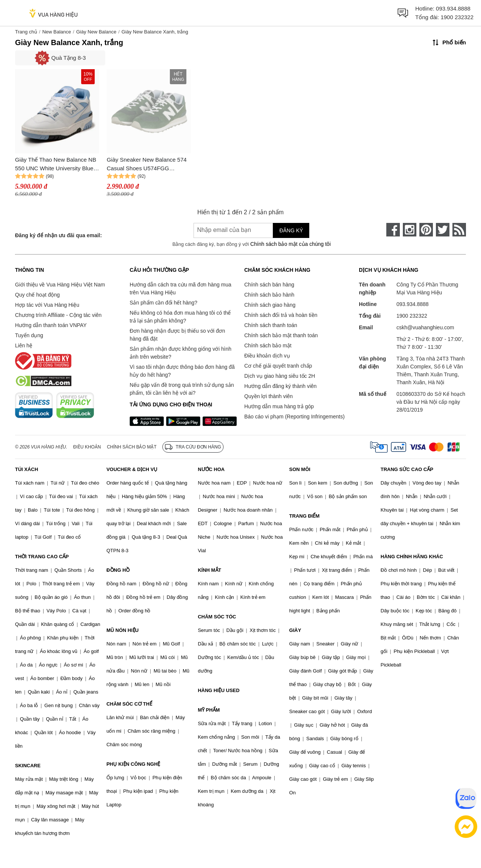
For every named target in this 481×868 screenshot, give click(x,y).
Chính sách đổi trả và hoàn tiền (281, 315)
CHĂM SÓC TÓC (217, 617)
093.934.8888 (453, 8)
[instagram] (410, 230)
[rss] (459, 230)
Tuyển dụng (29, 335)
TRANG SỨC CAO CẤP (407, 469)
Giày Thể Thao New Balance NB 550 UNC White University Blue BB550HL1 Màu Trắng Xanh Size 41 (57, 164)
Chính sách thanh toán (271, 325)
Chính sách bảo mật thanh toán (281, 335)
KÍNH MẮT (209, 570)
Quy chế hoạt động (37, 295)
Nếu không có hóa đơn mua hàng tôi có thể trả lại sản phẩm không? (180, 317)
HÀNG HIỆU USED (219, 690)
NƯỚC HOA (211, 469)
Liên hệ (24, 345)
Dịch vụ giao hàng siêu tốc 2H (280, 376)
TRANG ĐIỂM (305, 516)
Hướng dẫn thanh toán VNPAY (51, 325)
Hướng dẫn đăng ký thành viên (281, 386)
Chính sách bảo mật (268, 345)
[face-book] (393, 230)
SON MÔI (300, 469)
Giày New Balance (96, 32)
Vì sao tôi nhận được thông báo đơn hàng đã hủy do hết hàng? (182, 371)
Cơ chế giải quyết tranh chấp (278, 366)
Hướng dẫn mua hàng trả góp (279, 406)
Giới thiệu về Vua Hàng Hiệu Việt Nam (60, 285)
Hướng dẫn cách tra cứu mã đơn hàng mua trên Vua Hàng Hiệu (180, 289)
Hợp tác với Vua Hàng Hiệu (47, 305)
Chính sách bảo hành (269, 295)
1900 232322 (457, 17)
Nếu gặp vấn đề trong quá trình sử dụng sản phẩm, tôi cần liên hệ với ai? (182, 389)
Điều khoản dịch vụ (267, 356)
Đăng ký (291, 230)
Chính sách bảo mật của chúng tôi (290, 244)
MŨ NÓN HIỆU (123, 630)
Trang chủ (26, 32)
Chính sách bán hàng (269, 285)
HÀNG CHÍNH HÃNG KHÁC (412, 557)
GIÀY (295, 630)
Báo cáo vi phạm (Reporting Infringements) (294, 417)
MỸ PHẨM (209, 710)
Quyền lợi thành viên (268, 396)
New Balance (57, 32)
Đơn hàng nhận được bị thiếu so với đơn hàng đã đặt (177, 335)
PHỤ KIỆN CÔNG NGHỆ (133, 764)
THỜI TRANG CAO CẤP (42, 557)
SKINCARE (28, 766)
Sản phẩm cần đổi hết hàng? (163, 303)
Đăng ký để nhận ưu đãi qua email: (58, 235)
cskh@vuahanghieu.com (425, 327)
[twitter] (443, 230)
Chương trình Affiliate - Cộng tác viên (58, 315)
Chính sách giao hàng (270, 305)
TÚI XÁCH (26, 469)
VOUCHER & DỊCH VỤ (132, 469)
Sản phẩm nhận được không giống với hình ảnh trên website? (181, 353)
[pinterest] (426, 230)
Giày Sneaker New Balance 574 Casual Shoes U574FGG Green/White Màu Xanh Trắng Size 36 (147, 164)
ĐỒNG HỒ (118, 570)
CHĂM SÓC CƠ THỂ (129, 704)
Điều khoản (87, 447)
